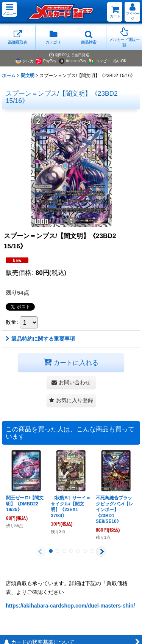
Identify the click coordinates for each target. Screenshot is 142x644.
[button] (9, 9)
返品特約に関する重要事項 (40, 339)
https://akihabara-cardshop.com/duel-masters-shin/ (70, 606)
